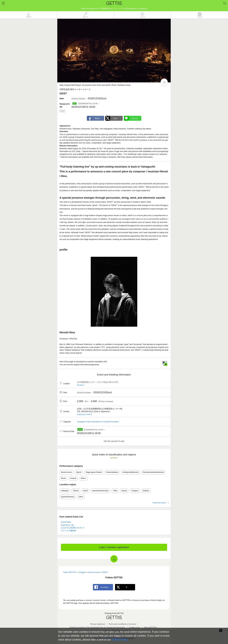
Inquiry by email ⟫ (84, 414)
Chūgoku (135, 491)
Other (81, 497)
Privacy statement (97, 624)
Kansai (124, 491)
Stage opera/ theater (94, 472)
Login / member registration (114, 547)
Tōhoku (76, 491)
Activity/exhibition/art (131, 472)
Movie (63, 478)
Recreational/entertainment (153, 472)
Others (83, 478)
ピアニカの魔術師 (68, 531)
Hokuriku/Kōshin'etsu (100, 491)
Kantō (85, 491)
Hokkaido (65, 491)
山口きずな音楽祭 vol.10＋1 (73, 528)
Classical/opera (112, 472)
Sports (79, 472)
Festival (73, 478)
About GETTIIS (150, 627)
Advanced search (159, 503)
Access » (81, 385)
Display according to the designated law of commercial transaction (97, 627)
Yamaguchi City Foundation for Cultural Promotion (98, 422)
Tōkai (115, 491)
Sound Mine (66, 522)
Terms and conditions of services (123, 624)
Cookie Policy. (120, 640)
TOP (114, 560)
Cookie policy (134, 627)
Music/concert (66, 472)
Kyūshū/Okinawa (68, 497)
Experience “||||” (68, 525)
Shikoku (146, 491)
